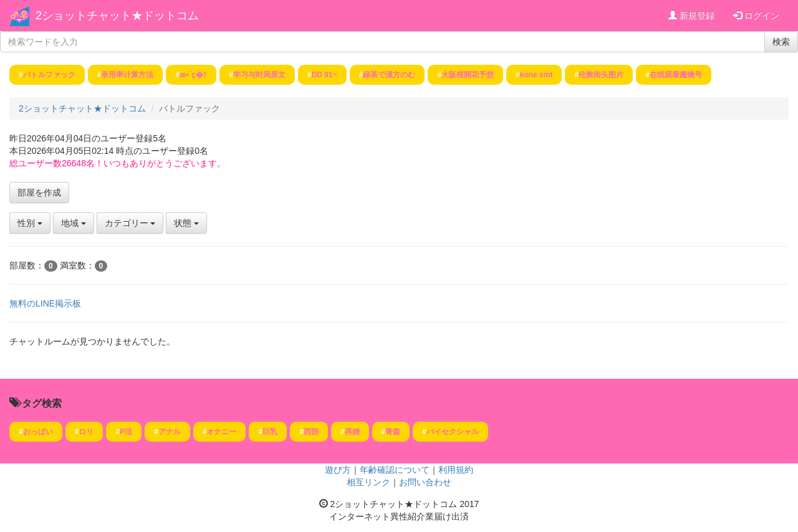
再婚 (352, 432)
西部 (311, 432)
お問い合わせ (425, 482)
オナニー (221, 432)
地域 (74, 223)
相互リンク (368, 482)
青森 (393, 432)
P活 (126, 432)
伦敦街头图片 (601, 75)
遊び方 (338, 470)
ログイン (756, 16)
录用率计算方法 (127, 75)
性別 (30, 223)
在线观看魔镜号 (676, 75)
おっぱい (38, 432)
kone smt (536, 75)
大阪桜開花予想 (468, 75)
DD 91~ (324, 75)
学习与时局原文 (259, 75)
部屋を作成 (39, 192)
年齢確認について (395, 470)
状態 (186, 223)
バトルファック (49, 75)
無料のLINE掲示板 (45, 303)
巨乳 (270, 432)
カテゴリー (130, 223)
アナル (170, 432)
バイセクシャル (453, 432)
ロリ (86, 432)
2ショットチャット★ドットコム (117, 16)
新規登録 (691, 16)
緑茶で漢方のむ (389, 75)
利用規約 (456, 470)
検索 (781, 42)
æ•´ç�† (193, 75)
